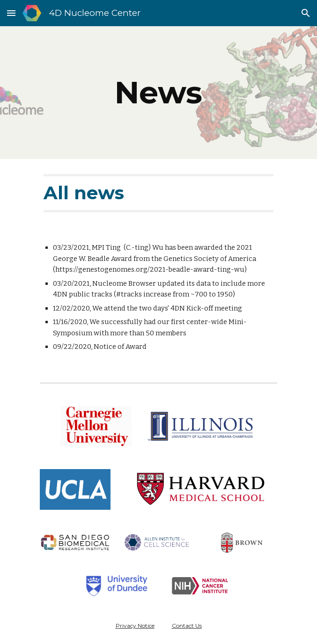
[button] (11, 13)
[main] (158, 92)
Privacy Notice (135, 626)
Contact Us (187, 626)
